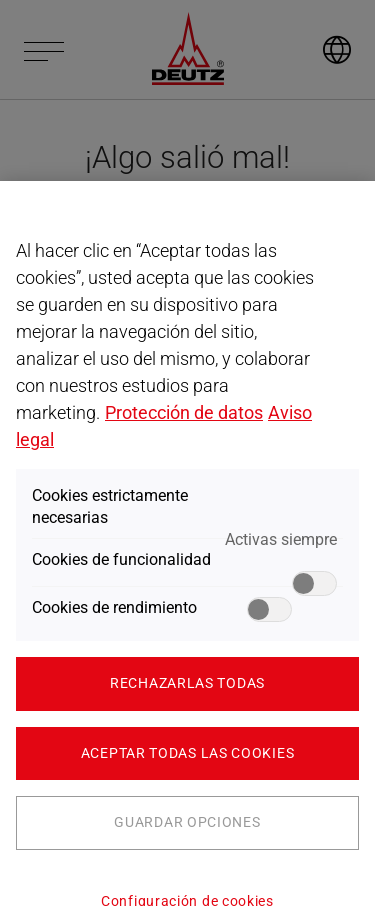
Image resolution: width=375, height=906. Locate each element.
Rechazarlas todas (187, 683)
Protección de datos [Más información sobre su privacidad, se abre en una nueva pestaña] (184, 412)
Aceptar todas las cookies (188, 753)
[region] (187, 543)
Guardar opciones (187, 822)
